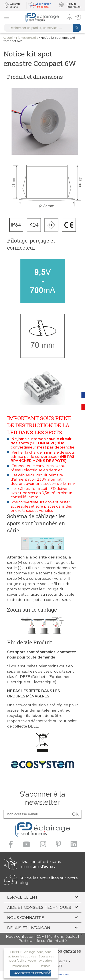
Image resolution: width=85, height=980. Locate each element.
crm (67, 974)
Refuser (45, 966)
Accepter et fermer (31, 973)
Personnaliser (20, 966)
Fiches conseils (27, 38)
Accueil (8, 38)
